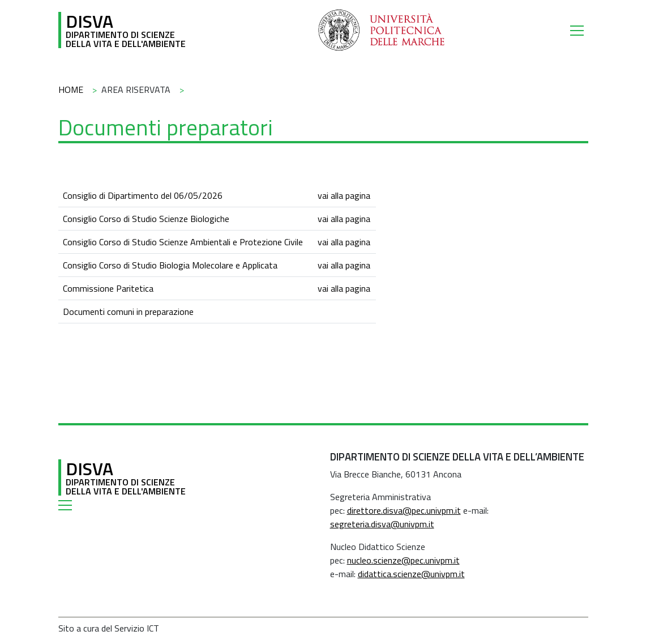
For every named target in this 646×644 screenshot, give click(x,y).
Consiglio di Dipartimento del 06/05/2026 (143, 195)
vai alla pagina (344, 195)
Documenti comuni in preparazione (128, 312)
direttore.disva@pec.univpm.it (404, 510)
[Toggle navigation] (579, 30)
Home (71, 89)
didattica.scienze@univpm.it (411, 574)
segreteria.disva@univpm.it (382, 524)
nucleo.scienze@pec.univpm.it (403, 560)
